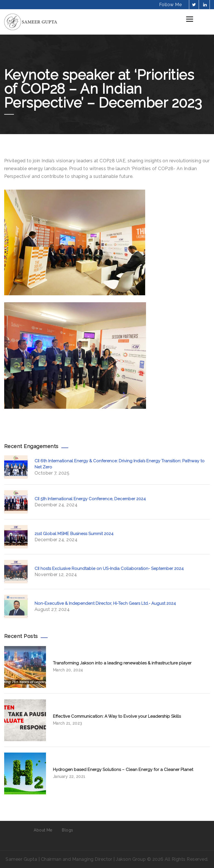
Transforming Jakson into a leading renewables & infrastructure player (122, 663)
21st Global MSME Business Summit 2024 (74, 534)
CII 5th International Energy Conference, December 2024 (90, 499)
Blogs (67, 830)
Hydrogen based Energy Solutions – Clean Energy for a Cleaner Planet (123, 770)
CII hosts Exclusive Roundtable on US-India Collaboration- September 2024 (109, 569)
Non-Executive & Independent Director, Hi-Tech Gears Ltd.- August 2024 (105, 603)
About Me (43, 830)
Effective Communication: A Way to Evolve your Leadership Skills (117, 716)
